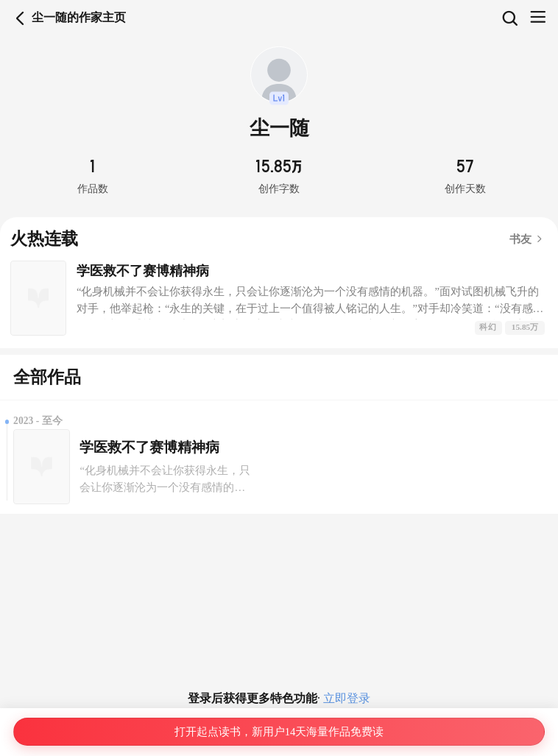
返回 (20, 18)
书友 (527, 239)
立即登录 (345, 698)
